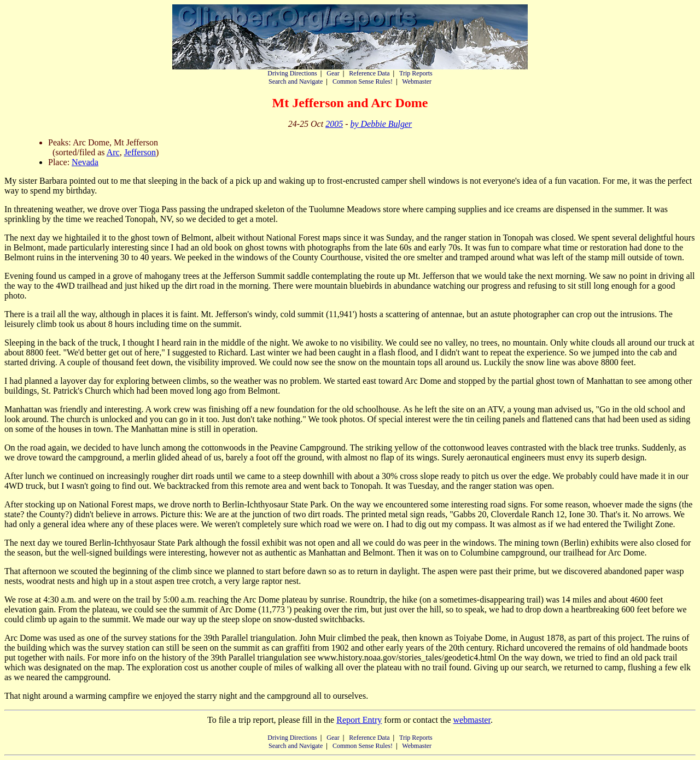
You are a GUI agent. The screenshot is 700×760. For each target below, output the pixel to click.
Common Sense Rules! (363, 81)
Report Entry (359, 720)
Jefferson (140, 152)
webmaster (471, 720)
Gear (333, 73)
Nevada (85, 162)
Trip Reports (416, 73)
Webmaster (417, 81)
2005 (334, 124)
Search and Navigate (296, 81)
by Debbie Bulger (381, 124)
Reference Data (369, 73)
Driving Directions (292, 73)
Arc (113, 152)
